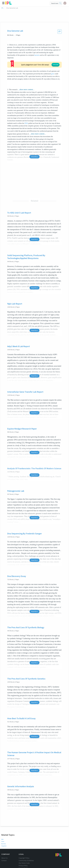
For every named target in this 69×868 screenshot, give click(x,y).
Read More (34, 228)
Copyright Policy (24, 847)
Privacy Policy (23, 855)
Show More (34, 146)
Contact (4, 850)
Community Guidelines (26, 850)
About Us (4, 847)
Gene (3, 831)
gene (9, 63)
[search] (60, 3)
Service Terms (23, 857)
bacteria (37, 55)
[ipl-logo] (9, 4)
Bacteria (3, 833)
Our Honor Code (24, 852)
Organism (4, 835)
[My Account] (66, 3)
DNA (26, 112)
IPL (2, 8)
